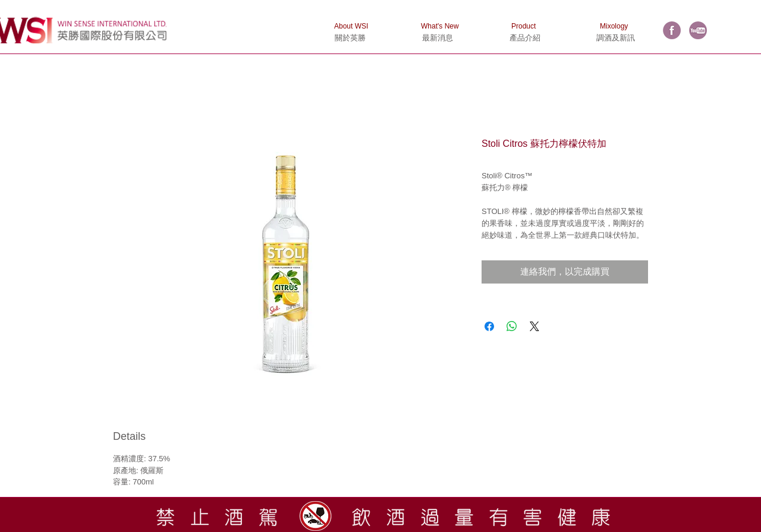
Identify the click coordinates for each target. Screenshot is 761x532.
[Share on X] (534, 326)
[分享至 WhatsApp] (512, 326)
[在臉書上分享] (489, 326)
